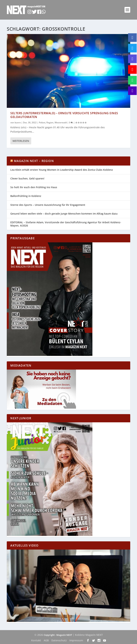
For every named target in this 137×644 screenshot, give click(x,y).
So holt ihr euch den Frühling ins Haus (34, 187)
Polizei (42, 122)
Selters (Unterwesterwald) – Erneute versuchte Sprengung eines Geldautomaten (64, 115)
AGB (46, 640)
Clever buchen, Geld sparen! (27, 178)
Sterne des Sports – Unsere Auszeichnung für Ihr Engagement (48, 205)
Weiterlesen (21, 141)
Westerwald (61, 122)
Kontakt (36, 640)
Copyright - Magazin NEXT (58, 635)
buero (18, 122)
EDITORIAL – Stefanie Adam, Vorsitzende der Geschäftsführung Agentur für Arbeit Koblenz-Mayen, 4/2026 (66, 224)
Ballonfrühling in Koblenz (26, 196)
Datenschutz (59, 640)
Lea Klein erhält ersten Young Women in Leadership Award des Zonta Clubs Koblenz (62, 170)
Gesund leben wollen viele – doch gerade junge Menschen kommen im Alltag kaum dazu (64, 214)
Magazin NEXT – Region (34, 161)
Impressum (76, 640)
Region (50, 122)
